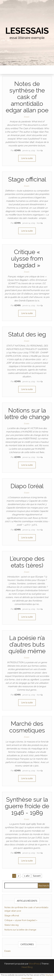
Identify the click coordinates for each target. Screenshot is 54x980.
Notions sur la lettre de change (27, 414)
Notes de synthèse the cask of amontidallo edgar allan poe (27, 97)
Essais (26, 117)
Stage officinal (27, 179)
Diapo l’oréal (27, 486)
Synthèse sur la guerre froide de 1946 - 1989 (27, 806)
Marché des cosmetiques (27, 727)
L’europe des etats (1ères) (27, 562)
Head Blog (27, 967)
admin (18, 150)
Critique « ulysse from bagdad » (27, 258)
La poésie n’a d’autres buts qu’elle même (27, 644)
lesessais (27, 31)
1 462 (27, 876)
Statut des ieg (27, 334)
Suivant (37, 876)
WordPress (34, 964)
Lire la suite (27, 158)
